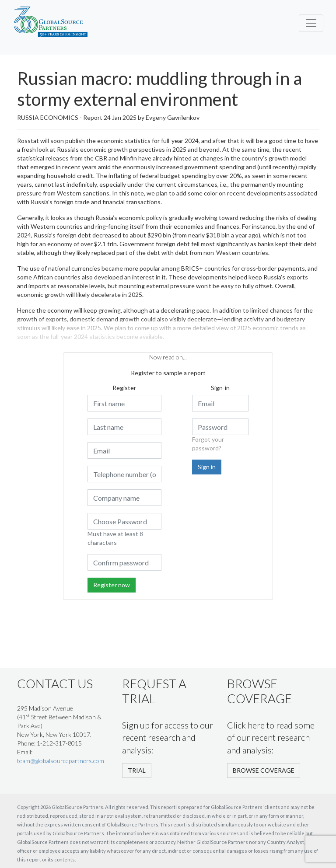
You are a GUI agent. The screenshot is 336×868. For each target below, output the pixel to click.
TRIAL (137, 770)
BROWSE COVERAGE (264, 770)
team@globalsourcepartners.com (61, 761)
